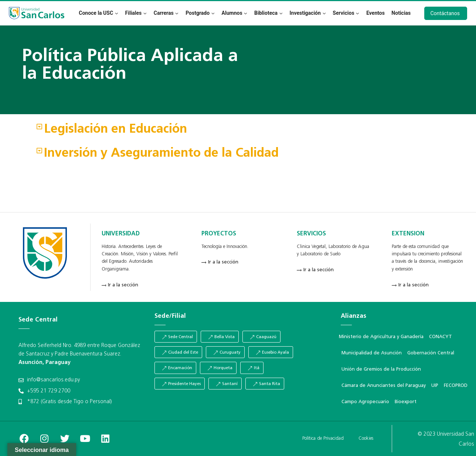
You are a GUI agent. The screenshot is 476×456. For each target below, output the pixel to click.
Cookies (366, 438)
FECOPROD (456, 386)
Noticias (401, 13)
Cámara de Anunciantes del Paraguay (384, 386)
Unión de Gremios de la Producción (381, 369)
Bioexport (406, 402)
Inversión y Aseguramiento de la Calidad (161, 154)
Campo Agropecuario (365, 402)
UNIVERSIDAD (121, 234)
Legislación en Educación (115, 130)
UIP (435, 386)
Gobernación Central (431, 353)
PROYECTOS (219, 234)
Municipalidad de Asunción (372, 353)
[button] (238, 130)
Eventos (375, 13)
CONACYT (441, 337)
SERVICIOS (311, 234)
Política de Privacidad (323, 438)
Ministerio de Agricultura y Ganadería (381, 337)
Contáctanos (445, 13)
